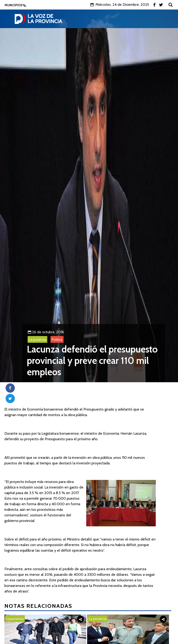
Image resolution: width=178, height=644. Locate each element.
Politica (57, 340)
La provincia (37, 340)
